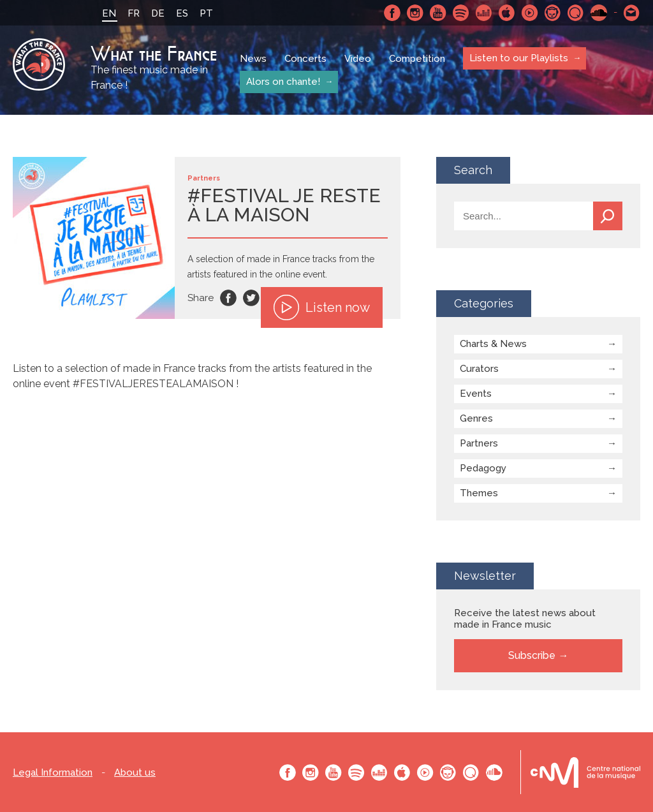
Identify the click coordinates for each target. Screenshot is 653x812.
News (253, 59)
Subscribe (532, 655)
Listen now (322, 307)
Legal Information (53, 773)
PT (206, 13)
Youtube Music (530, 13)
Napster (553, 13)
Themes (479, 493)
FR (134, 13)
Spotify (461, 13)
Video (358, 59)
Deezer (484, 13)
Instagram (415, 13)
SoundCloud (599, 13)
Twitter (251, 298)
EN (109, 13)
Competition (417, 59)
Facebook (392, 13)
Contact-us (632, 13)
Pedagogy (483, 468)
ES (182, 13)
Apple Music (507, 13)
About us (135, 773)
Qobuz (576, 13)
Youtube (438, 13)
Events (476, 394)
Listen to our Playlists (519, 58)
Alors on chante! (283, 82)
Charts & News (493, 344)
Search (608, 216)
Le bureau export (585, 772)
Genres (476, 418)
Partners (479, 443)
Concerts (305, 59)
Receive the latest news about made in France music (525, 619)
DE (158, 13)
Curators (479, 369)
